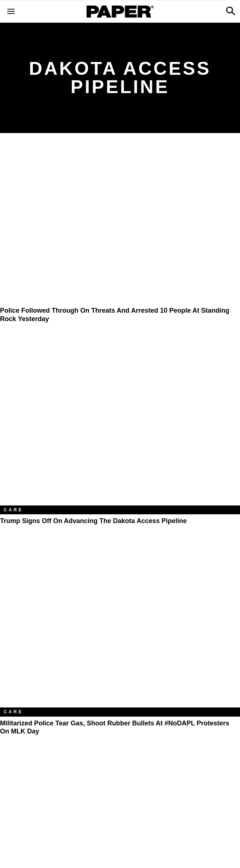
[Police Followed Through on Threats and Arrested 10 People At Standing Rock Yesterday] (120, 224)
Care (13, 510)
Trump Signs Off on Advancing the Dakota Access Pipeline (93, 521)
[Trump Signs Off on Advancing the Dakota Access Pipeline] (120, 425)
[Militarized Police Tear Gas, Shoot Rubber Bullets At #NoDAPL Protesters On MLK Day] (120, 628)
